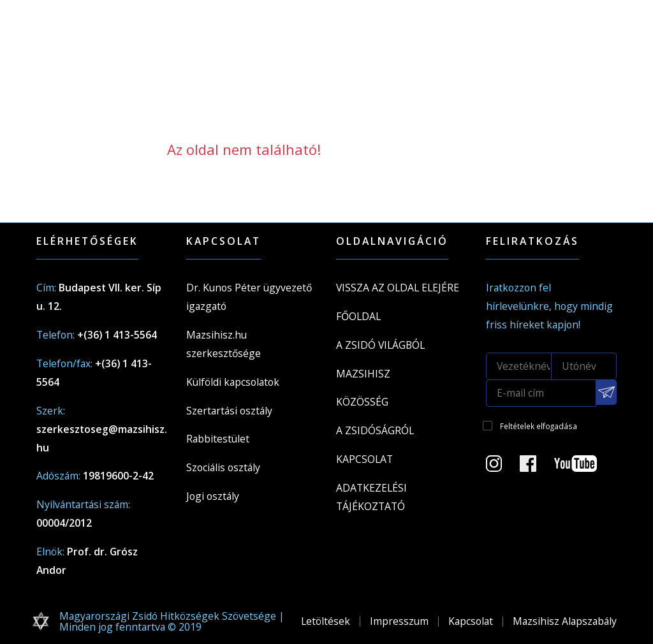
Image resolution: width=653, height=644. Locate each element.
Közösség (362, 402)
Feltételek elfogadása (539, 426)
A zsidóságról (375, 430)
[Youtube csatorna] (583, 467)
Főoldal (358, 316)
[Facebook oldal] (536, 467)
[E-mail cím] (541, 393)
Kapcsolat (364, 459)
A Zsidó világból (380, 345)
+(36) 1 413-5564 (117, 335)
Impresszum (399, 621)
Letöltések (326, 621)
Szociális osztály (223, 467)
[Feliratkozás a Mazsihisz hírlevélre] (606, 392)
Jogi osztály (213, 496)
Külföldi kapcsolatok (233, 382)
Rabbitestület (218, 439)
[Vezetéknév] (519, 366)
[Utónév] (584, 366)
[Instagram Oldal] (502, 467)
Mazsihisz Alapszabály (565, 621)
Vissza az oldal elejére (398, 288)
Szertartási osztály (229, 411)
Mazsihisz (363, 374)
